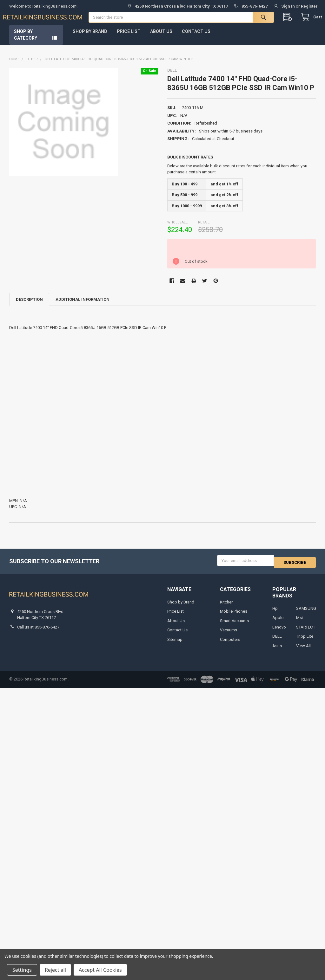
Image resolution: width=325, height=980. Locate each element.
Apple (278, 622)
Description (29, 306)
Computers (230, 644)
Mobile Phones (234, 616)
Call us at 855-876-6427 (38, 632)
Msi (299, 622)
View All (303, 650)
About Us (161, 38)
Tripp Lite (305, 641)
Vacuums (229, 634)
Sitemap (175, 644)
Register (309, 6)
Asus (277, 650)
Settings (22, 970)
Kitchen (227, 606)
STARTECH (306, 632)
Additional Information (83, 306)
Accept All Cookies (100, 970)
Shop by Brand (90, 38)
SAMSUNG (306, 613)
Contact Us (196, 38)
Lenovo (279, 632)
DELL (277, 641)
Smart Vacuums (234, 625)
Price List (129, 38)
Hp (275, 613)
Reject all (55, 970)
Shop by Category (26, 41)
